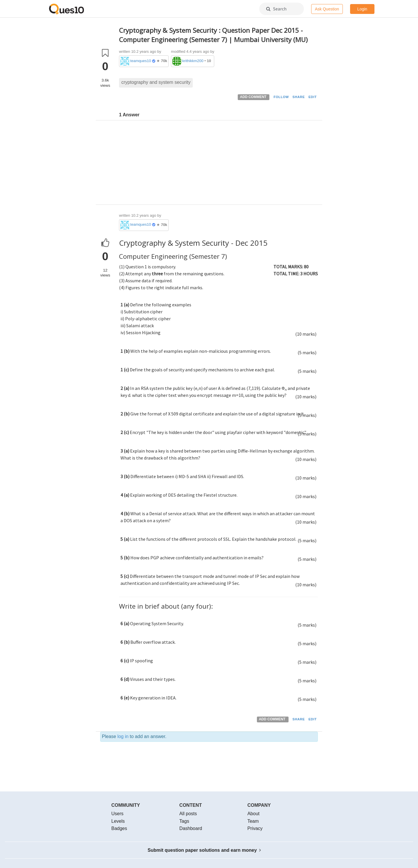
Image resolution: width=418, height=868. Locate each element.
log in (123, 736)
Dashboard (191, 828)
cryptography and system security (156, 82)
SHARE (299, 97)
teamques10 (141, 61)
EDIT (313, 97)
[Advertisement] (218, 164)
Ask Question (327, 9)
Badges (119, 828)
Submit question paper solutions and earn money (205, 850)
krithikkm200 (193, 61)
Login (362, 9)
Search (276, 9)
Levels (118, 821)
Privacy (255, 828)
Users (118, 814)
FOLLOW (281, 97)
